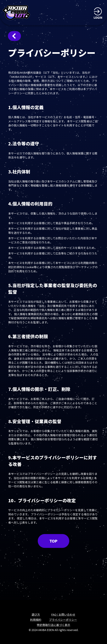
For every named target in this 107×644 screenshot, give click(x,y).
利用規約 (36, 620)
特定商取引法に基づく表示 (53, 625)
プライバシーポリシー (63, 620)
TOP (53, 541)
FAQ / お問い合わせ (63, 614)
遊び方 (36, 614)
